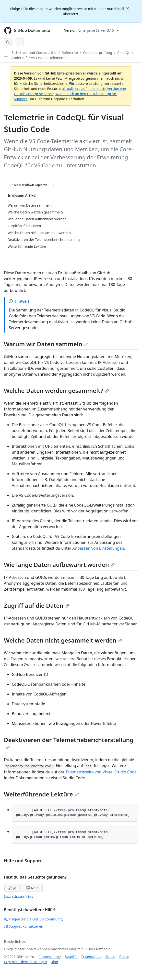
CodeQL (124, 53)
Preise (124, 957)
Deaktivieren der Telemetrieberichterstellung (69, 743)
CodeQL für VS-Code (28, 58)
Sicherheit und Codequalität (34, 53)
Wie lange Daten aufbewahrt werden (59, 564)
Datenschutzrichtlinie (18, 897)
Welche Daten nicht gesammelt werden (63, 640)
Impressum (49, 957)
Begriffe (71, 957)
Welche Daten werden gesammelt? (56, 391)
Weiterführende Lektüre (41, 794)
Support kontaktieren (24, 926)
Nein (32, 888)
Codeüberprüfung (98, 53)
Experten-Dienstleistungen (25, 962)
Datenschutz (91, 957)
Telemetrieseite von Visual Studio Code (101, 772)
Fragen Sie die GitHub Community (34, 919)
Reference (70, 53)
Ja (12, 888)
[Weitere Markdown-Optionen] (53, 185)
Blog (54, 962)
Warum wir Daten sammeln (46, 344)
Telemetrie (58, 58)
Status (110, 957)
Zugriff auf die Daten (37, 605)
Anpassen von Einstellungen (98, 548)
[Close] (128, 8)
